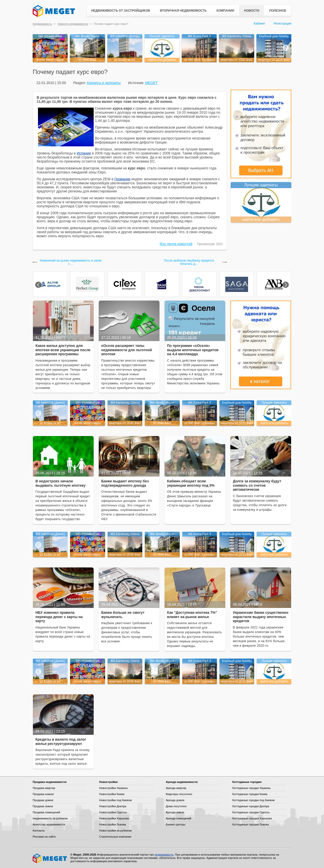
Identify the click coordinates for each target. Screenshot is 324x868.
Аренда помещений (178, 818)
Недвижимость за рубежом (50, 818)
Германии (122, 179)
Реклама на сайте (44, 837)
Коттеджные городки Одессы (251, 812)
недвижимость (164, 855)
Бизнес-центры (176, 824)
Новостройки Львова (113, 824)
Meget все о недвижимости (50, 858)
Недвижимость (42, 24)
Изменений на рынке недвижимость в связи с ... (71, 262)
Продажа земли (43, 806)
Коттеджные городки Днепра (251, 806)
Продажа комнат (43, 794)
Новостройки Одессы (113, 812)
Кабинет (259, 24)
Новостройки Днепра (113, 806)
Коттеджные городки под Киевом (254, 800)
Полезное (278, 11)
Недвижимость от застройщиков (121, 11)
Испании (84, 153)
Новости (252, 11)
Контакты (39, 831)
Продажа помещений (46, 812)
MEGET (151, 83)
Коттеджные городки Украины (251, 788)
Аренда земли (175, 812)
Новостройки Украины (114, 788)
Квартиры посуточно (179, 794)
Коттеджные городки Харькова (252, 818)
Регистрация (282, 24)
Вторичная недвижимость (183, 11)
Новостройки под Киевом (115, 800)
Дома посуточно (176, 806)
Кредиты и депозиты (104, 83)
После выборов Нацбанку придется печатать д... (189, 262)
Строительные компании (115, 837)
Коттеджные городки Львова (251, 824)
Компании (225, 11)
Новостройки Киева (112, 794)
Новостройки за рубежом (115, 831)
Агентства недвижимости (49, 824)
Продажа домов (43, 800)
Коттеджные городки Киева (250, 794)
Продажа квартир (44, 788)
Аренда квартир (176, 788)
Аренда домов (175, 800)
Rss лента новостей (176, 244)
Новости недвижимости (73, 24)
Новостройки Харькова (114, 818)
